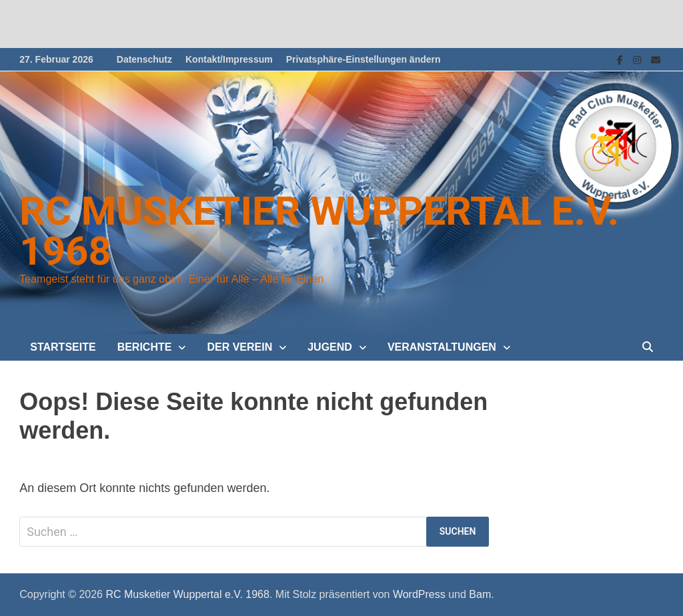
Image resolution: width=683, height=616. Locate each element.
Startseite (63, 347)
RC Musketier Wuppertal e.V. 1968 (319, 231)
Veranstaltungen (442, 347)
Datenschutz (144, 59)
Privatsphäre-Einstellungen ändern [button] (364, 59)
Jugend (330, 347)
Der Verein (239, 347)
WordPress (419, 594)
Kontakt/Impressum (229, 59)
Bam (480, 594)
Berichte (145, 347)
